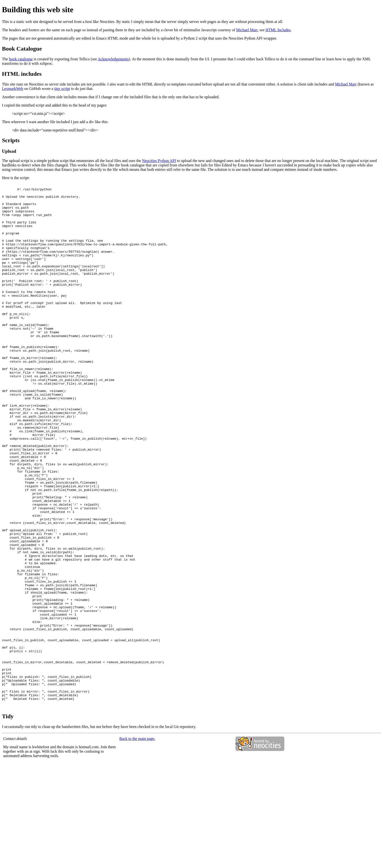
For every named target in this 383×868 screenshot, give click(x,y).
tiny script (62, 89)
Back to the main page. (137, 843)
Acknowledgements (113, 59)
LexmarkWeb (13, 89)
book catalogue (21, 59)
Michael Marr (247, 30)
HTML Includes (278, 30)
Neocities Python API (159, 161)
